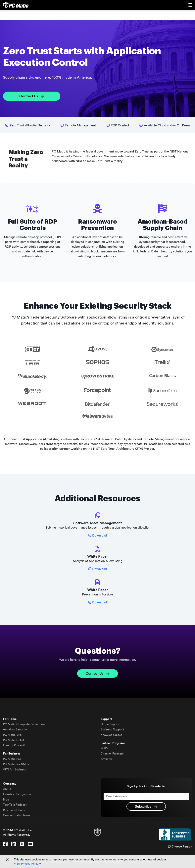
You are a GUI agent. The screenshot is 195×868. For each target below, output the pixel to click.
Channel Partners (112, 754)
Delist (14, 740)
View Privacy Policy (27, 864)
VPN (13, 735)
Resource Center (14, 810)
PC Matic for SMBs (16, 764)
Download (97, 536)
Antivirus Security (15, 730)
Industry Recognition (17, 794)
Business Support (112, 730)
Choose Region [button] (180, 847)
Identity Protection (16, 745)
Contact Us (32, 96)
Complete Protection (24, 724)
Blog (6, 800)
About (7, 789)
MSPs (104, 748)
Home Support (111, 724)
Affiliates (107, 759)
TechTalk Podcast (15, 805)
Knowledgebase (111, 735)
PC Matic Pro (12, 759)
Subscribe (146, 807)
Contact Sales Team (16, 815)
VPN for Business (15, 770)
